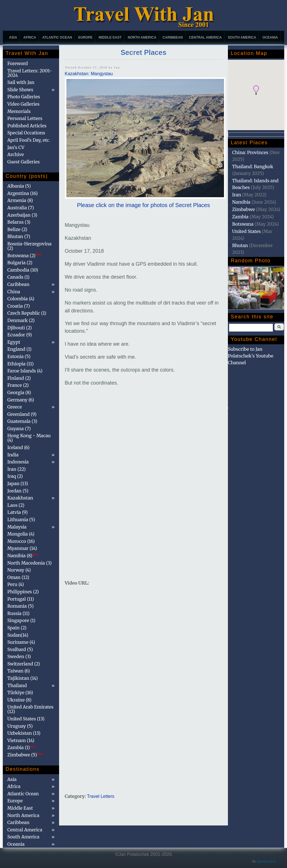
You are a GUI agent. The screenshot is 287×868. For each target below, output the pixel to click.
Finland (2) (19, 378)
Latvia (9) (17, 512)
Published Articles (27, 126)
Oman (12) (18, 577)
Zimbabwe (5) (25, 755)
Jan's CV (16, 147)
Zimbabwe (244, 209)
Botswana (243, 224)
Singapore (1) (21, 620)
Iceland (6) (18, 447)
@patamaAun (266, 861)
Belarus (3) (19, 222)
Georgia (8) (19, 392)
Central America (205, 37)
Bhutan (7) (19, 236)
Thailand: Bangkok (253, 167)
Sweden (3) (19, 656)
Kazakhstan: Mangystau (89, 74)
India (13, 455)
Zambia (240, 217)
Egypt (14, 342)
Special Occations (26, 133)
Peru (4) (16, 584)
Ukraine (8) (19, 700)
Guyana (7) (19, 429)
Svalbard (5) (20, 649)
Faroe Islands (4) (25, 371)
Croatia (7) (19, 306)
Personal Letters (25, 118)
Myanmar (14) (22, 548)
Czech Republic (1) (27, 313)
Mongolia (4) (21, 534)
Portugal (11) (21, 599)
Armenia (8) (20, 200)
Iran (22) (16, 469)
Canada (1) (18, 277)
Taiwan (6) (19, 671)
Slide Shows (20, 90)
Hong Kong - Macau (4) (29, 438)
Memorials (19, 111)
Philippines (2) (23, 592)
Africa (30, 37)
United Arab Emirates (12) (30, 709)
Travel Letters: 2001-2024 (30, 73)
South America (242, 37)
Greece (15, 407)
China (14, 292)
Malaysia (17, 527)
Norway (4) (19, 570)
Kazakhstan (20, 498)
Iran (237, 195)
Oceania (270, 37)
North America (142, 37)
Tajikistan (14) (23, 678)
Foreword (18, 63)
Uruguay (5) (20, 726)
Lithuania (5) (21, 520)
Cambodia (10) (23, 270)
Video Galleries (23, 104)
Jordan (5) (18, 491)
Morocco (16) (21, 541)
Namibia (241, 202)
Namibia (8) (23, 556)
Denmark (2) (21, 320)
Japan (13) (18, 483)
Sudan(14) (18, 635)
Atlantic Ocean (57, 37)
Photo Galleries (24, 97)
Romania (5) (21, 606)
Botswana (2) (24, 256)
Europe (85, 37)
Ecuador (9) (20, 335)
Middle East (110, 37)
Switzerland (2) (24, 664)
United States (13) (26, 719)
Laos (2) (16, 505)
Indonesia (18, 462)
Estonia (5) (19, 356)
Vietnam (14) (21, 740)
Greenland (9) (22, 414)
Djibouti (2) (20, 328)
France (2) (18, 385)
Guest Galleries (23, 162)
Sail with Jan (21, 82)
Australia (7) (21, 208)
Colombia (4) (21, 299)
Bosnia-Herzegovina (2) (29, 246)
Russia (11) (18, 613)
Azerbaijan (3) (22, 215)
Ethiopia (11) (21, 364)
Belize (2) (17, 229)
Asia (13, 37)
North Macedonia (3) (30, 563)
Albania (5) (19, 186)
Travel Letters (101, 796)
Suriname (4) (21, 642)
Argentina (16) (23, 193)
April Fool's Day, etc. (29, 140)
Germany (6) (21, 400)
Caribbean (173, 37)
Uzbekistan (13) (24, 733)
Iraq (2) (15, 476)
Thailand (17, 685)
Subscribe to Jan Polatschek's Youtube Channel (251, 356)
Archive (16, 154)
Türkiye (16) (20, 692)
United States (246, 231)
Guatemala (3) (22, 421)
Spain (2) (17, 628)
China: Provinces (250, 152)
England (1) (19, 349)
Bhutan (240, 245)
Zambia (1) (22, 747)
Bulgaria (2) (20, 263)
